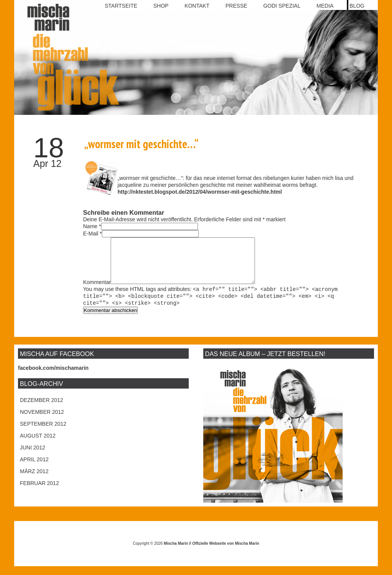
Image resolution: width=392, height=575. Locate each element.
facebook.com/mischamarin (53, 377)
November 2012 (42, 421)
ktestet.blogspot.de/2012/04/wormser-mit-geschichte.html (209, 192)
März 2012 (34, 480)
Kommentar (97, 291)
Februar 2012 (39, 492)
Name (90, 226)
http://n (127, 192)
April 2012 (34, 468)
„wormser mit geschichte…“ (141, 144)
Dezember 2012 (42, 409)
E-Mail (91, 234)
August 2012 (38, 444)
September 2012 (43, 433)
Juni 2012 (33, 456)
